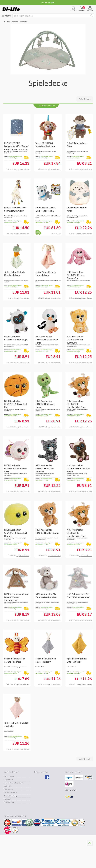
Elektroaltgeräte (9, 776)
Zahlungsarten (8, 789)
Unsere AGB (8, 786)
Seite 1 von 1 (85, 99)
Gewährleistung (9, 802)
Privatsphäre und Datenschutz (14, 783)
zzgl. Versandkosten (23, 169)
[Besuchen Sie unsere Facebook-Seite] (48, 778)
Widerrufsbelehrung (10, 796)
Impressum (7, 799)
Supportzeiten (8, 780)
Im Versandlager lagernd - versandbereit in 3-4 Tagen (13, 157)
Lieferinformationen (10, 793)
